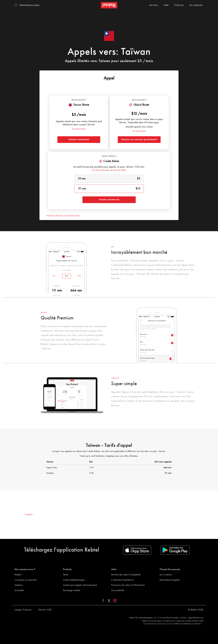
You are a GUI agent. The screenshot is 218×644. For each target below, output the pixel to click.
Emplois (19, 585)
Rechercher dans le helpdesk (126, 575)
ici (202, 624)
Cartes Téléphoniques (74, 580)
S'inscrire (179, 5)
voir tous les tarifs (118, 170)
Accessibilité (118, 590)
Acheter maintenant (79, 139)
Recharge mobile (72, 590)
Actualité (19, 590)
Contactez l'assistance (122, 580)
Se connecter (196, 5)
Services (153, 5)
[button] (23, 610)
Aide (166, 5)
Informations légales (170, 580)
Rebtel (18, 575)
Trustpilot (29, 515)
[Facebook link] (104, 600)
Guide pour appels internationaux (80, 585)
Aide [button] (114, 569)
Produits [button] (67, 569)
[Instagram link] (114, 600)
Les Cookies (166, 575)
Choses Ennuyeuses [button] (170, 569)
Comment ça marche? (26, 580)
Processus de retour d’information (128, 585)
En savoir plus (79, 129)
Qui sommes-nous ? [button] (25, 569)
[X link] (109, 600)
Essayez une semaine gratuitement (139, 139)
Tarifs (66, 575)
